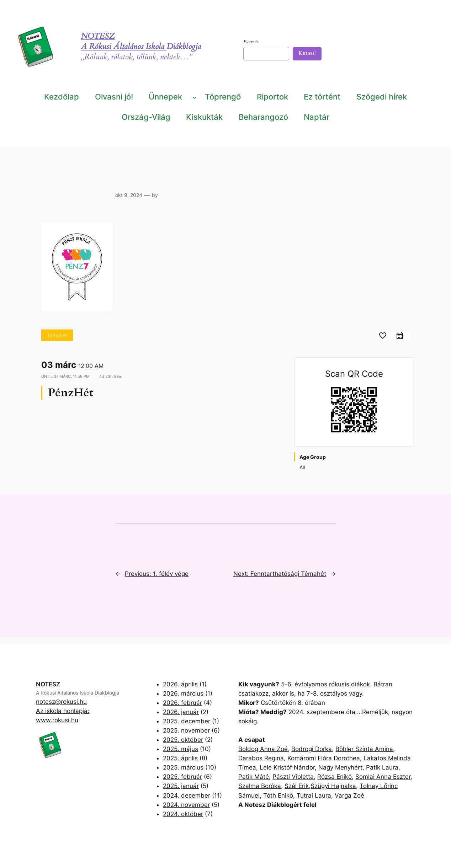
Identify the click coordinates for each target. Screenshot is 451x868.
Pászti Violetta (293, 777)
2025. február (182, 777)
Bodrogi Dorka (312, 749)
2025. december (187, 721)
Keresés (251, 41)
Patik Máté (254, 777)
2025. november (186, 730)
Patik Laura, (383, 767)
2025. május (181, 749)
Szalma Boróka (260, 786)
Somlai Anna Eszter (383, 777)
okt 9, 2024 (129, 195)
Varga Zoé (349, 795)
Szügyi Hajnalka (333, 786)
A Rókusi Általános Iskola (124, 47)
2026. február (182, 703)
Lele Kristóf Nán (283, 767)
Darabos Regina (261, 758)
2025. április (180, 758)
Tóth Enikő (278, 795)
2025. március (183, 767)
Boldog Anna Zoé (263, 749)
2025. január (181, 786)
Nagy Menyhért (340, 767)
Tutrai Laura (314, 795)
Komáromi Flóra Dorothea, (325, 758)
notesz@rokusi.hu (61, 702)
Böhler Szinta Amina (364, 749)
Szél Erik (297, 786)
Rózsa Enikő (335, 777)
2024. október (183, 814)
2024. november (186, 805)
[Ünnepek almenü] (194, 97)
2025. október (183, 740)
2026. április (180, 684)
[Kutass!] (307, 54)
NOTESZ (98, 36)
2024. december (187, 795)
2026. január (181, 712)
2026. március (183, 693)
